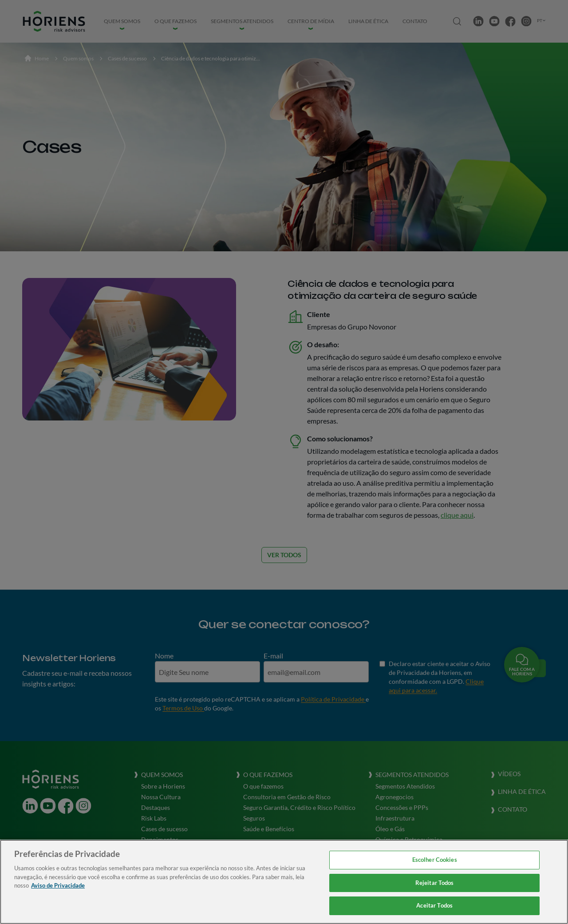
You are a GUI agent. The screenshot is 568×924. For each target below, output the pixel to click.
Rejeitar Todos (435, 883)
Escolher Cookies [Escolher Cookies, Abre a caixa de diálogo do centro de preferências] (435, 860)
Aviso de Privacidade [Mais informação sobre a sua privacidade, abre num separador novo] (58, 885)
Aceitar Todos (434, 905)
